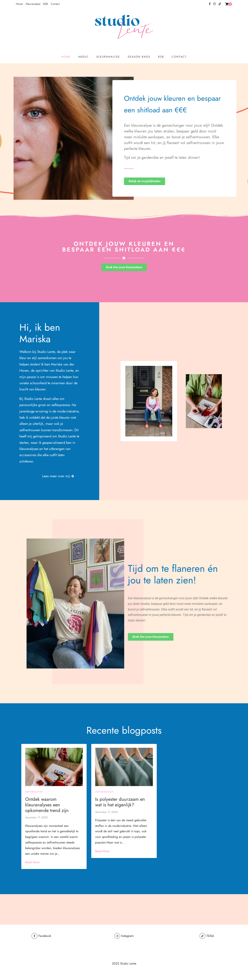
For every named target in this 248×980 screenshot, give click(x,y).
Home (19, 4)
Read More (32, 862)
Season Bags (139, 57)
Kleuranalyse (33, 4)
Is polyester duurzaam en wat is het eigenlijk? (120, 802)
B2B (46, 4)
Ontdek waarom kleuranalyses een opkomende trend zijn (47, 805)
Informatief (34, 792)
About (84, 57)
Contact (55, 4)
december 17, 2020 (36, 817)
